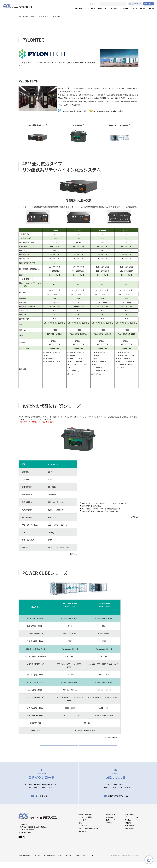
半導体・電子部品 (85, 821)
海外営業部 (82, 838)
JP (88, 4)
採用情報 (128, 829)
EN (92, 4)
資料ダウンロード (135, 4)
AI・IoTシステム (84, 832)
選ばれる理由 (111, 821)
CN (96, 4)
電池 (43, 17)
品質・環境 (37, 862)
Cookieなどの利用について (83, 862)
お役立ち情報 (129, 821)
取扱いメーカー (112, 826)
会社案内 (128, 826)
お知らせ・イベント (132, 823)
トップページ (23, 17)
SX (48, 17)
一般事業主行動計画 (24, 862)
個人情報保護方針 (49, 862)
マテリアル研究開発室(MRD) (88, 835)
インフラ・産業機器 (85, 823)
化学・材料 (82, 826)
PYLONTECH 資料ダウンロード (59, 749)
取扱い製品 (34, 17)
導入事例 (109, 829)
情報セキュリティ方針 (65, 862)
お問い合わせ (148, 4)
